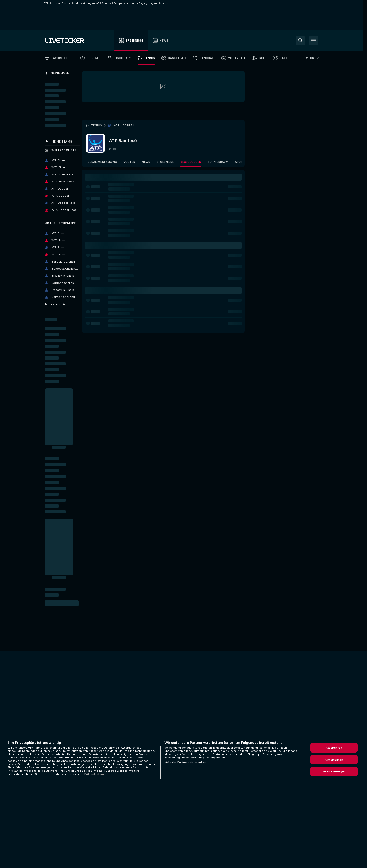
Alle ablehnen (334, 760)
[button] (300, 41)
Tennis (96, 125)
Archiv (240, 162)
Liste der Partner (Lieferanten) (186, 762)
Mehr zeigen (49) (59, 304)
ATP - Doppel (124, 125)
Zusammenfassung (102, 162)
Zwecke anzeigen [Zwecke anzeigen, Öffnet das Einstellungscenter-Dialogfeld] (334, 771)
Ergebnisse (165, 162)
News (146, 162)
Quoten (129, 162)
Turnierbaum (218, 162)
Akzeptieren (334, 748)
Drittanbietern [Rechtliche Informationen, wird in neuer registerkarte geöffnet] (94, 774)
